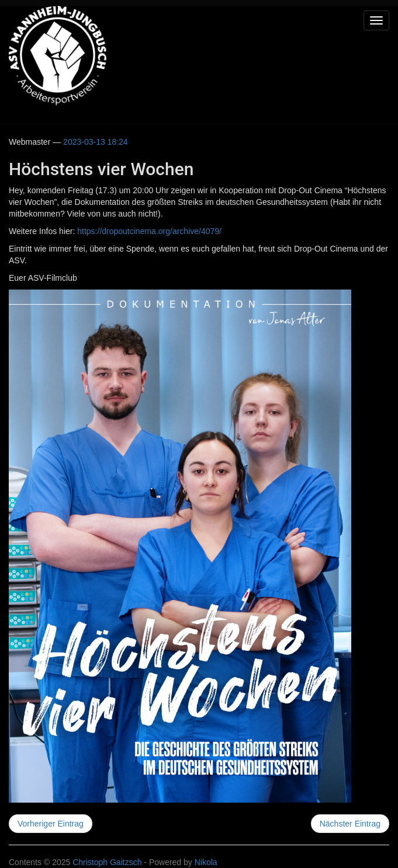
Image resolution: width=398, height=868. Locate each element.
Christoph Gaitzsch (107, 862)
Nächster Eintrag (350, 824)
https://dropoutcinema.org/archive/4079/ (149, 231)
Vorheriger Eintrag (51, 824)
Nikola (206, 862)
